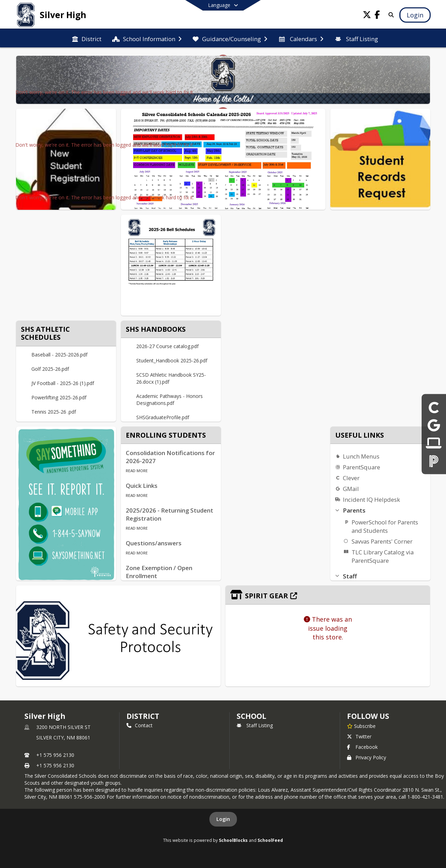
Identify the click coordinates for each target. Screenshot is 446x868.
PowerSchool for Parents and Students (385, 526)
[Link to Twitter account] (367, 16)
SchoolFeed (270, 840)
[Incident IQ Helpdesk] (434, 443)
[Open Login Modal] (415, 15)
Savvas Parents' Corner (382, 541)
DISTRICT (143, 716)
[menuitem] (87, 38)
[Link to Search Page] (390, 15)
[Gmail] (434, 425)
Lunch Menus (361, 456)
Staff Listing (255, 725)
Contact (140, 725)
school (251, 716)
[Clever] (434, 407)
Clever (351, 478)
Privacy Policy (367, 757)
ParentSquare (362, 467)
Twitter (359, 736)
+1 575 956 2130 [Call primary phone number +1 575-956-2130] (55, 755)
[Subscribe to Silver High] (361, 726)
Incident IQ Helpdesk (371, 500)
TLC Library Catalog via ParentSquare (383, 556)
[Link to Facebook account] (377, 16)
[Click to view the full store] (328, 595)
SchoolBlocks (233, 840)
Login (223, 819)
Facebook (362, 747)
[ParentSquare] (434, 461)
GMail (351, 489)
